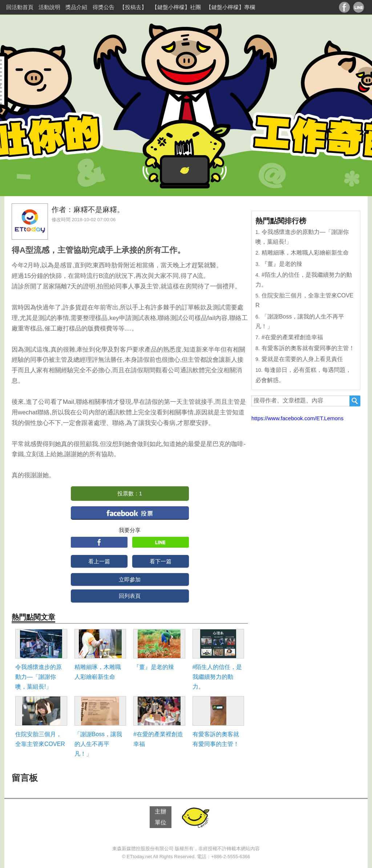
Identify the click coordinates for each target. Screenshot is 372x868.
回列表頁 (130, 596)
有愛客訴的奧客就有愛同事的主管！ (216, 739)
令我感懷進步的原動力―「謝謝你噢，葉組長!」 (39, 677)
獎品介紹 (76, 7)
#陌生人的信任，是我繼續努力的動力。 (217, 677)
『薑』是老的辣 (154, 667)
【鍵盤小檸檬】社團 (176, 7)
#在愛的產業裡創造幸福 (158, 739)
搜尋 (355, 401)
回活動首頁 (20, 7)
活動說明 (49, 7)
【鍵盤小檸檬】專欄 (231, 7)
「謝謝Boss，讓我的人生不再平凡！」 (98, 744)
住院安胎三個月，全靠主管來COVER (40, 739)
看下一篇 (161, 561)
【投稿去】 (133, 7)
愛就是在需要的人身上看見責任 (302, 359)
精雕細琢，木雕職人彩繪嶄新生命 (98, 672)
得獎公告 (104, 7)
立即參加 (130, 579)
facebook (130, 513)
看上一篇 (99, 561)
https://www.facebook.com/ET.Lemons (297, 418)
